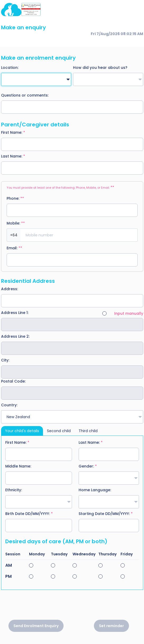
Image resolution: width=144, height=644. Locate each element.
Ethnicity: (14, 490)
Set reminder (111, 626)
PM (8, 576)
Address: (9, 289)
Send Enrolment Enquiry (36, 626)
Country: (9, 405)
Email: (14, 248)
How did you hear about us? (100, 68)
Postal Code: (13, 381)
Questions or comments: (25, 95)
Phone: (15, 198)
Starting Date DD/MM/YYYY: (106, 514)
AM (9, 565)
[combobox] (36, 79)
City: (5, 360)
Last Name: (13, 156)
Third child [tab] (88, 431)
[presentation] (72, 607)
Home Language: (95, 490)
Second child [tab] (59, 431)
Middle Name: (18, 466)
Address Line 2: (15, 336)
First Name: (13, 132)
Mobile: (16, 223)
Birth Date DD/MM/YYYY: (29, 514)
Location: (10, 68)
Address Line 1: (15, 313)
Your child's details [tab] (22, 431)
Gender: (88, 466)
